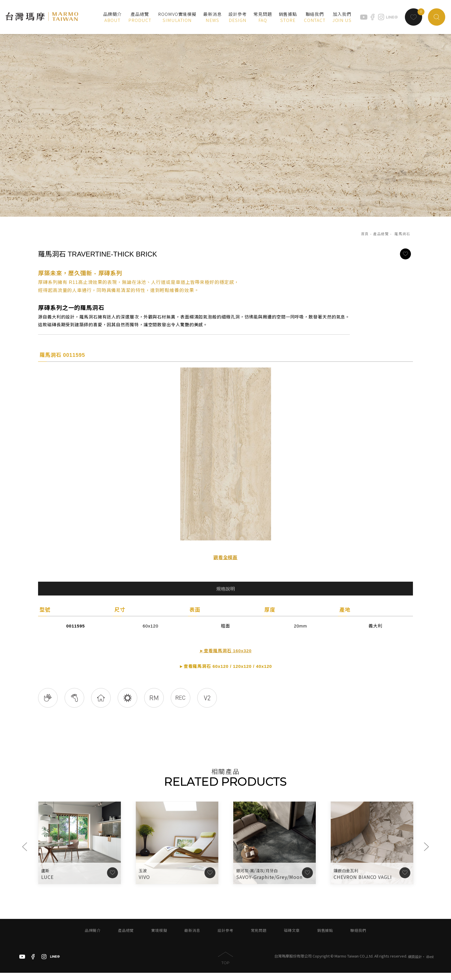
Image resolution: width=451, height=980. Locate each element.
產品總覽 (381, 234)
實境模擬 (159, 938)
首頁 (365, 234)
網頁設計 (415, 963)
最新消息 (192, 938)
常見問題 (259, 938)
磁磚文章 (292, 938)
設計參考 (225, 938)
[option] (225, 123)
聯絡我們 (358, 938)
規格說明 (225, 589)
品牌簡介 (93, 938)
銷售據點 (325, 938)
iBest (430, 963)
